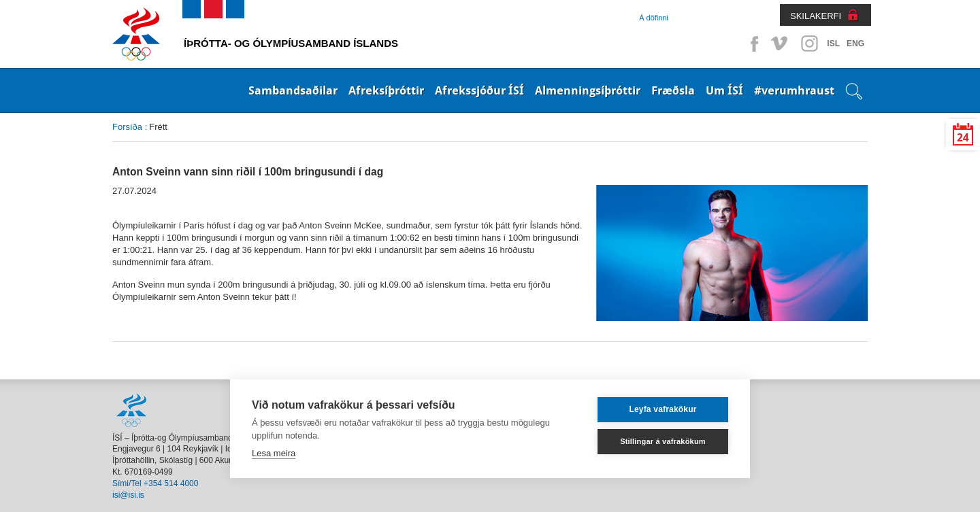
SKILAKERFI (816, 16)
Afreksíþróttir (386, 90)
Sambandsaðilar (293, 90)
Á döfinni (654, 18)
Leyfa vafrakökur (663, 409)
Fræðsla (673, 90)
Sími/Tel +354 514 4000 (155, 483)
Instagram (809, 44)
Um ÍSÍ (724, 90)
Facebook (752, 44)
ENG (855, 44)
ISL (833, 44)
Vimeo (781, 44)
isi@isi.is (128, 495)
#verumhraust (794, 90)
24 (963, 138)
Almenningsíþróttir (588, 90)
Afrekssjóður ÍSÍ (479, 90)
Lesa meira (274, 453)
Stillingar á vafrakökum (663, 441)
